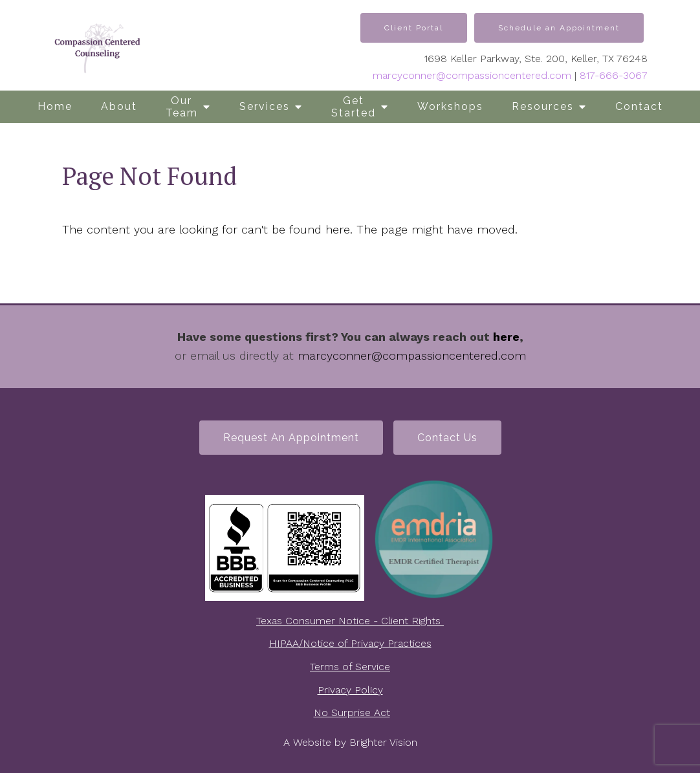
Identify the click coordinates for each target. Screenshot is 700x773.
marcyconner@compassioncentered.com (472, 75)
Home (55, 106)
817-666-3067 (614, 75)
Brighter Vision (383, 742)
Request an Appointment (291, 438)
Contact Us (447, 438)
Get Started (354, 107)
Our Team (182, 107)
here (506, 337)
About (119, 106)
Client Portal (414, 28)
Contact (639, 106)
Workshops (450, 106)
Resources (543, 106)
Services (265, 106)
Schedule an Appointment (559, 28)
